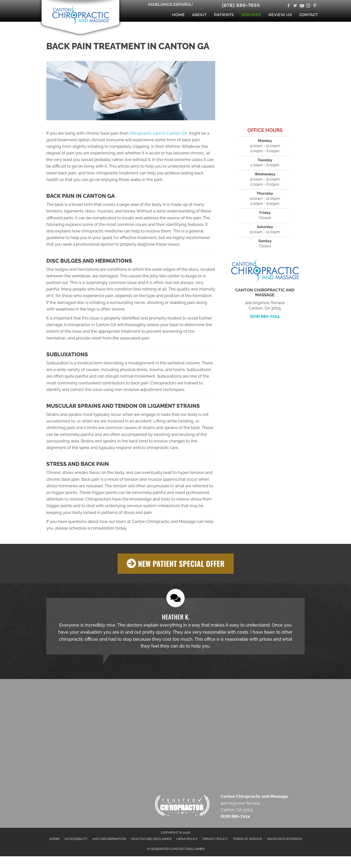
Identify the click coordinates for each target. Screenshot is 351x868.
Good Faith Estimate (285, 839)
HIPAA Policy (187, 839)
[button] (176, 564)
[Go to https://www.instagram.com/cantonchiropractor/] (308, 6)
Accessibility (76, 839)
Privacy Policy (215, 839)
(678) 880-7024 (241, 5)
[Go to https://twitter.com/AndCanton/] (295, 6)
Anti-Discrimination (109, 839)
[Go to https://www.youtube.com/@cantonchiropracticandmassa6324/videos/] (302, 6)
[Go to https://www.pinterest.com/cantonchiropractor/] (315, 6)
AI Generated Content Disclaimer (176, 849)
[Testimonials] (175, 626)
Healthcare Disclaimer (151, 839)
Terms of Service (247, 839)
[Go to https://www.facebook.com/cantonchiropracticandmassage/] (288, 6)
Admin (54, 839)
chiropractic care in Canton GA (159, 133)
